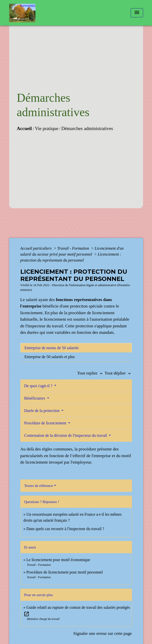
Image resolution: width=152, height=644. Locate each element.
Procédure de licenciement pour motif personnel (65, 572)
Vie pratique (47, 128)
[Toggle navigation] (137, 13)
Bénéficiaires (35, 398)
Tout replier (91, 373)
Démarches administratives (87, 128)
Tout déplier (118, 373)
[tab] (76, 348)
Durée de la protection (43, 411)
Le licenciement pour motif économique (58, 560)
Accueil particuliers (37, 248)
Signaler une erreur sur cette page (103, 633)
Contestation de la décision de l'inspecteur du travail (66, 435)
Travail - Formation (74, 248)
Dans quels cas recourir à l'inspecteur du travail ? (65, 529)
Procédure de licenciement (46, 423)
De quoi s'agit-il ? (39, 386)
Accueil (24, 128)
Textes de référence (39, 486)
